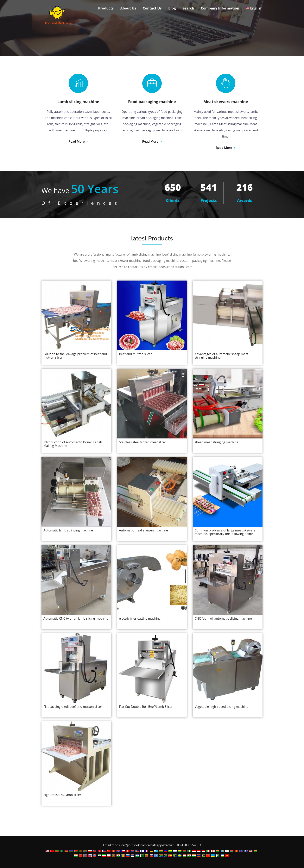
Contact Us (152, 8)
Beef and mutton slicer (135, 354)
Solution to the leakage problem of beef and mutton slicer (75, 356)
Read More (78, 141)
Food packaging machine (152, 102)
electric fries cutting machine (140, 618)
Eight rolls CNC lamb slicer (62, 795)
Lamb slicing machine (78, 102)
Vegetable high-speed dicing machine (222, 707)
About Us (128, 8)
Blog (172, 8)
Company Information (220, 8)
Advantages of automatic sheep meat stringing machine (222, 356)
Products (106, 8)
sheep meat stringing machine (216, 442)
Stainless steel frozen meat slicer (143, 442)
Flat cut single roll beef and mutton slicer (73, 707)
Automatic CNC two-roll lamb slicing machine (76, 618)
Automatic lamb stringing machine (68, 530)
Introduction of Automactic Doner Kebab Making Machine (73, 444)
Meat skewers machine (226, 102)
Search (188, 8)
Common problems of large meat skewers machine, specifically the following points (225, 532)
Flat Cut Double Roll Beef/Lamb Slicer (146, 707)
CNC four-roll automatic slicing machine (223, 618)
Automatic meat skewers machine (143, 530)
